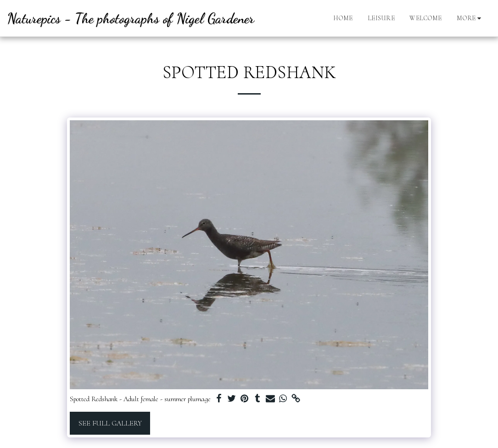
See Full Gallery (110, 423)
